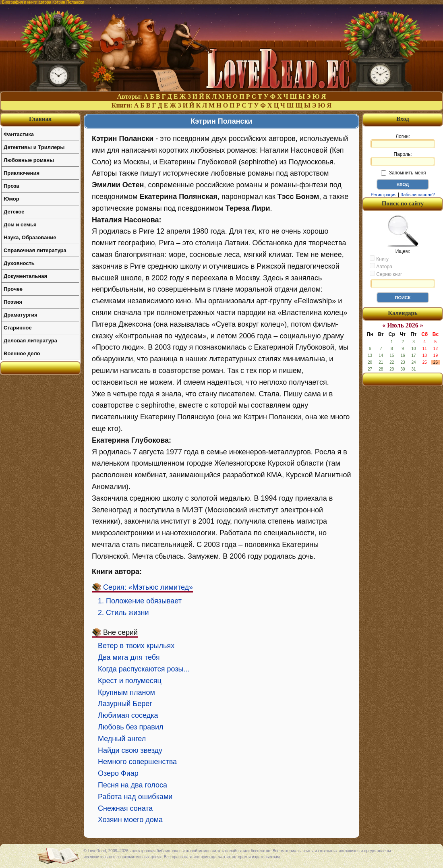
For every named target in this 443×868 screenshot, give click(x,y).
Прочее (13, 289)
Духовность (19, 263)
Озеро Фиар (118, 773)
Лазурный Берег (125, 704)
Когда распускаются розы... (144, 669)
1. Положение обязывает (140, 601)
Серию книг (386, 274)
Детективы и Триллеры (34, 147)
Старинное (18, 328)
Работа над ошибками (135, 797)
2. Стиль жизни (123, 613)
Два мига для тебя (129, 657)
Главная (40, 119)
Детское (14, 212)
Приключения (22, 173)
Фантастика (19, 134)
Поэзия (13, 302)
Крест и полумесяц (130, 681)
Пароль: (403, 159)
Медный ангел (122, 739)
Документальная (25, 276)
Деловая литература (30, 341)
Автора (381, 266)
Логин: (403, 141)
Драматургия (21, 315)
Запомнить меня (403, 173)
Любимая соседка (128, 715)
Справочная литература (35, 250)
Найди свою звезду (130, 750)
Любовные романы (29, 160)
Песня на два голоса (132, 785)
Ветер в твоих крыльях (136, 646)
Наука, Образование (30, 237)
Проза (11, 186)
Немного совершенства (137, 762)
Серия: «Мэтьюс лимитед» (148, 587)
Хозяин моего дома (130, 820)
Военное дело (22, 353)
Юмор (11, 199)
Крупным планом (126, 692)
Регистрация (383, 195)
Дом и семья (20, 225)
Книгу (379, 259)
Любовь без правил (130, 727)
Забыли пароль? (418, 195)
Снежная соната (125, 808)
